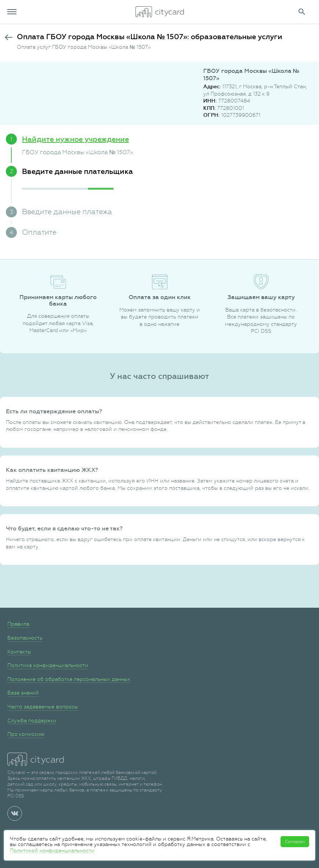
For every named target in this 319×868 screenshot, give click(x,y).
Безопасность (25, 638)
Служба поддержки (32, 720)
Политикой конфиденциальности (52, 850)
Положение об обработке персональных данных (69, 679)
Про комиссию (26, 734)
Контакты (19, 652)
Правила (18, 624)
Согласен (295, 842)
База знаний (23, 693)
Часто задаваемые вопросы (43, 707)
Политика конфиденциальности (48, 665)
